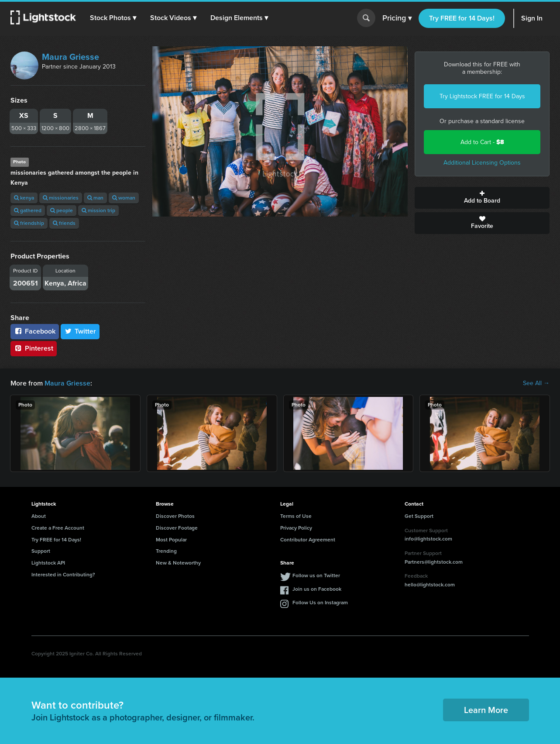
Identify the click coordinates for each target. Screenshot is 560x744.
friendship (29, 223)
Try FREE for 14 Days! (462, 18)
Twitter (80, 331)
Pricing (397, 18)
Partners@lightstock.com (434, 562)
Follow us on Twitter (316, 575)
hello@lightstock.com (430, 585)
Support (41, 551)
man (95, 198)
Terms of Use (296, 516)
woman (124, 198)
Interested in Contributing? (63, 575)
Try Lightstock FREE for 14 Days (482, 96)
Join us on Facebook (317, 589)
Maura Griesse (70, 57)
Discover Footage (177, 528)
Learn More (486, 710)
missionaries (61, 198)
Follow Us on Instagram (320, 603)
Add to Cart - (482, 142)
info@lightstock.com (428, 539)
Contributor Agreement (308, 540)
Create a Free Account (58, 528)
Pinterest (34, 348)
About (39, 516)
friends (64, 223)
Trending (166, 551)
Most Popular (171, 540)
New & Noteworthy (178, 563)
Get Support (419, 516)
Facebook (35, 331)
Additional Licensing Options (482, 163)
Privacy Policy (296, 528)
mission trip (98, 210)
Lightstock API (48, 563)
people (62, 210)
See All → (536, 383)
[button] (113, 18)
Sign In (532, 18)
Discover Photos (175, 516)
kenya (24, 198)
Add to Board (482, 198)
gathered (28, 210)
